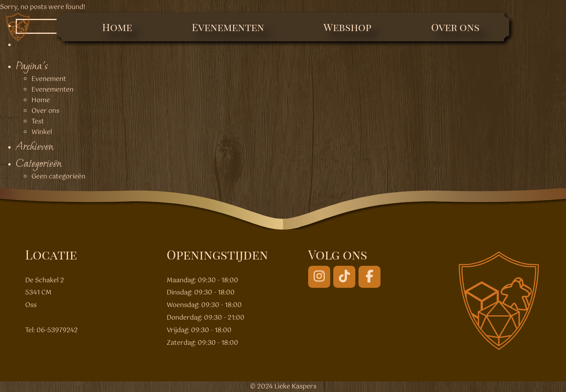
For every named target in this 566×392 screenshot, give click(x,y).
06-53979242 (57, 330)
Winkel (42, 132)
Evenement (49, 79)
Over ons (455, 27)
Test (38, 122)
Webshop (347, 27)
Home (117, 27)
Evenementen (228, 27)
